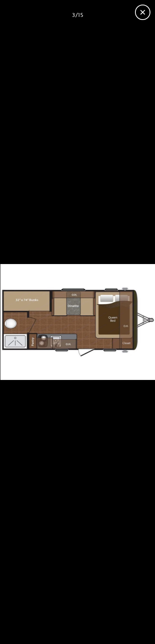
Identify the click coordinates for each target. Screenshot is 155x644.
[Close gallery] (143, 12)
